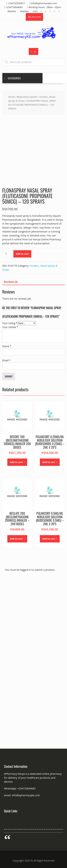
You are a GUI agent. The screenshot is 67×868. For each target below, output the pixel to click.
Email (7, 360)
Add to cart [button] (16, 462)
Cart (35, 11)
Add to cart (22, 254)
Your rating (10, 323)
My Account (34, 17)
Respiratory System (27, 97)
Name (7, 346)
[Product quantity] (8, 254)
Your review (10, 327)
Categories (13, 78)
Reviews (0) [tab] (11, 282)
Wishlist (12, 11)
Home (11, 97)
